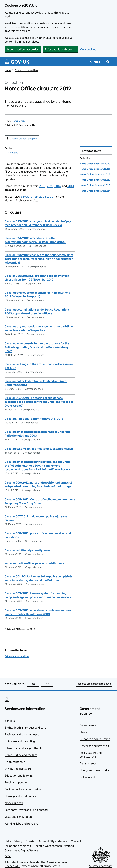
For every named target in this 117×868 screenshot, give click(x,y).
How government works (94, 770)
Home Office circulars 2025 (95, 185)
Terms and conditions (18, 846)
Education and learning (19, 776)
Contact (76, 841)
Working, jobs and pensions (21, 824)
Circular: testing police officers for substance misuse (39, 449)
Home (8, 70)
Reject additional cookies (60, 49)
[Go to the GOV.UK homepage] (17, 62)
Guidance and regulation (95, 739)
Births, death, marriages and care (25, 728)
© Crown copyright (101, 866)
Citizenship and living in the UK (24, 748)
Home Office (19, 121)
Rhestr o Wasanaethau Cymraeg (54, 846)
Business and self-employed (22, 734)
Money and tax (14, 803)
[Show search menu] (108, 62)
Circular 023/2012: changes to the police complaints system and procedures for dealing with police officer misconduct (39, 259)
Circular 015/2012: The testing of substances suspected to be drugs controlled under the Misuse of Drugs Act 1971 (39, 402)
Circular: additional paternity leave (27, 550)
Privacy (18, 841)
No (49, 684)
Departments (88, 725)
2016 (42, 186)
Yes (36, 684)
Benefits (10, 721)
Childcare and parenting (20, 741)
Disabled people (15, 762)
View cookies (88, 49)
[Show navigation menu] (95, 62)
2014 (58, 186)
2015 (50, 186)
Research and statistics (94, 746)
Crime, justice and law (26, 70)
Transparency (88, 763)
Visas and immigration (18, 817)
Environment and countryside (23, 789)
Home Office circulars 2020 (95, 164)
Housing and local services (21, 796)
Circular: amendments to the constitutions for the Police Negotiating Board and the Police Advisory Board (37, 347)
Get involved (87, 777)
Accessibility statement (53, 841)
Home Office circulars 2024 (95, 191)
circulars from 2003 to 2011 (38, 197)
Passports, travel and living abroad (26, 810)
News (83, 732)
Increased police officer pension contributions (34, 563)
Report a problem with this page (94, 684)
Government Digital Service (21, 850)
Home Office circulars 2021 (95, 169)
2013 (71, 186)
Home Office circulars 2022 (95, 180)
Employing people (16, 782)
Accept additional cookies (23, 49)
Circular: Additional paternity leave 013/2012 (34, 419)
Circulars (13, 153)
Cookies (31, 841)
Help (8, 841)
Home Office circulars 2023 (95, 174)
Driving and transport (18, 769)
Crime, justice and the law (21, 755)
